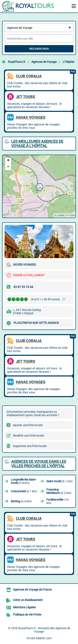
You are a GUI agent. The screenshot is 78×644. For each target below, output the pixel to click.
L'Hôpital (68, 62)
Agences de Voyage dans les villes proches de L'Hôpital (39, 464)
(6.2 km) (59, 491)
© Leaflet (59, 215)
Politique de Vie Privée (27, 615)
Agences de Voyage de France (32, 590)
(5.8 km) (24, 481)
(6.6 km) (21, 501)
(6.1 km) (59, 481)
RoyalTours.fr (17, 62)
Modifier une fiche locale (28, 436)
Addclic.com (44, 638)
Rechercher (39, 49)
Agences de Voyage (44, 62)
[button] (39, 186)
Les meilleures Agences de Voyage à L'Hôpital (37, 144)
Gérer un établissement (28, 600)
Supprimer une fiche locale (30, 446)
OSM (72, 215)
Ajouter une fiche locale (28, 425)
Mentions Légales (24, 607)
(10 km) (58, 501)
